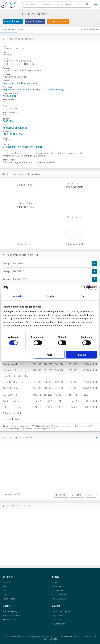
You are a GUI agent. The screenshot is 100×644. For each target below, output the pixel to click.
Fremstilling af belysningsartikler (20, 83)
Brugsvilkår (57, 616)
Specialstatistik (59, 591)
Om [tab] (82, 296)
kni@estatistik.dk (67, 636)
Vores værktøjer (59, 595)
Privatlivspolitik (58, 624)
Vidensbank (57, 586)
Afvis (49, 355)
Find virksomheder (12, 616)
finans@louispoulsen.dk (15, 128)
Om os (6, 591)
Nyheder (55, 582)
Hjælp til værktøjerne (61, 611)
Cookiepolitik (57, 620)
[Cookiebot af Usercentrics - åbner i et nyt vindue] (84, 288)
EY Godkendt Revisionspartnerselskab (23, 147)
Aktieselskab (10, 96)
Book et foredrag (59, 599)
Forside (7, 582)
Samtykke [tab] (18, 296)
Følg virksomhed (58, 21)
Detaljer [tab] (50, 296)
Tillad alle (81, 355)
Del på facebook (35, 21)
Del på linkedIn (13, 21)
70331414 (8, 121)
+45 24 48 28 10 (84, 636)
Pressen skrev (10, 599)
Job (5, 595)
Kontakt (7, 586)
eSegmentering (10, 611)
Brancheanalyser (11, 620)
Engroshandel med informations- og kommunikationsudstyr (33, 90)
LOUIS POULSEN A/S (14, 134)
